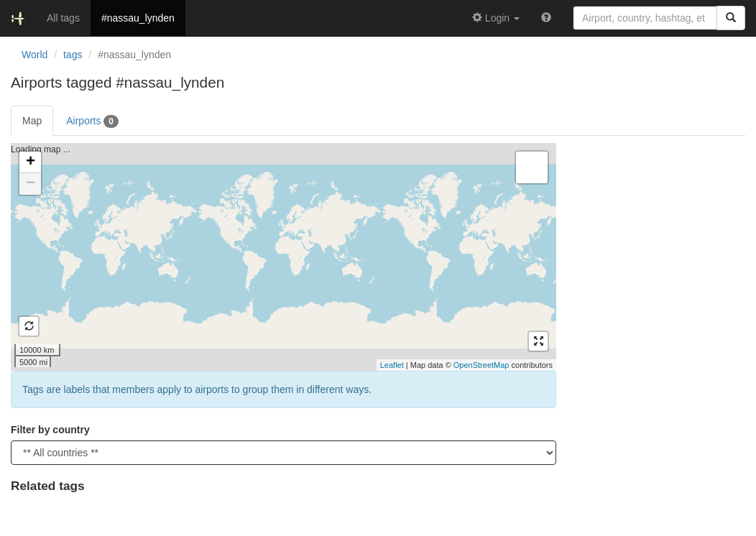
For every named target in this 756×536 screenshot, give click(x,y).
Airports (92, 121)
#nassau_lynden (138, 18)
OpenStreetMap (481, 365)
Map (32, 121)
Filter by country (50, 430)
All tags (63, 18)
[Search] (731, 18)
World (34, 55)
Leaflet (392, 365)
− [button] (31, 184)
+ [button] (31, 162)
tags (73, 55)
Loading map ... (282, 257)
